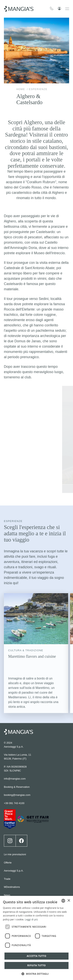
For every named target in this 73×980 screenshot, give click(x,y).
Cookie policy (11, 895)
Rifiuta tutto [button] (36, 965)
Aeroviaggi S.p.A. (14, 838)
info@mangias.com (15, 746)
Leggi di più (31, 919)
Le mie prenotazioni (15, 822)
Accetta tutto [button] (36, 956)
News (7, 862)
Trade (7, 846)
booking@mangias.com (17, 762)
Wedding (9, 887)
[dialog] (36, 938)
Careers (8, 878)
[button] (37, 974)
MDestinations (12, 854)
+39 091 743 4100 (14, 770)
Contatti (8, 870)
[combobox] (63, 901)
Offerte (8, 830)
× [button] (69, 901)
